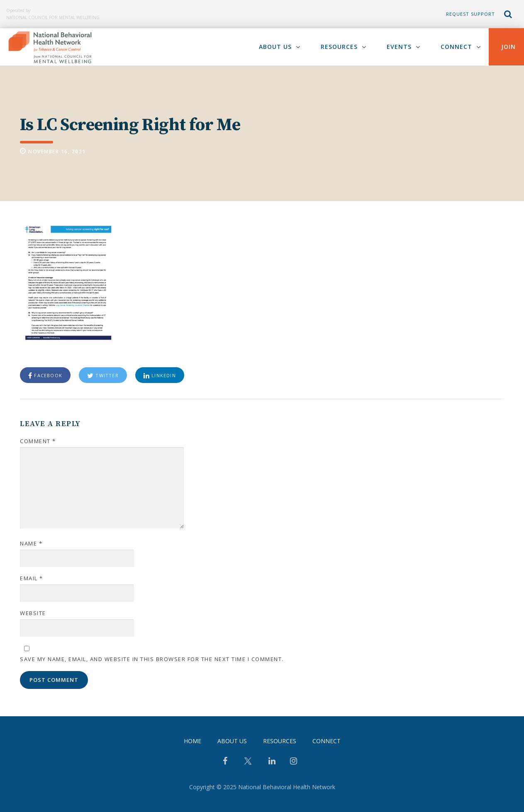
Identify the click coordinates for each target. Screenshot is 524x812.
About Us (275, 47)
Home (193, 741)
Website (33, 613)
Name (31, 543)
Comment (38, 441)
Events (399, 47)
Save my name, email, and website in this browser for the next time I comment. (152, 659)
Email (32, 578)
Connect (456, 47)
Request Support (470, 14)
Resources (339, 47)
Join (508, 47)
